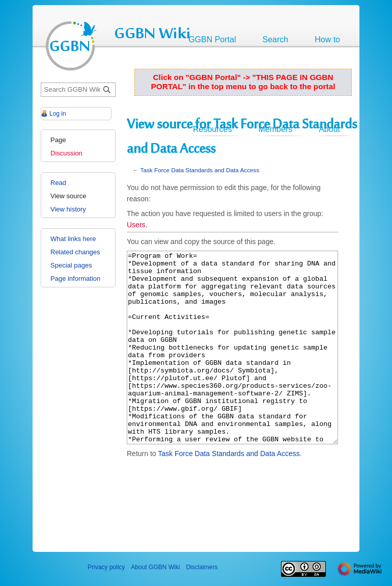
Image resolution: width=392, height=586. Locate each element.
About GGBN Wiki (155, 567)
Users (136, 225)
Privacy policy (106, 567)
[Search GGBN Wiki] (78, 90)
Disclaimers (202, 567)
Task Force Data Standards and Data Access (200, 170)
